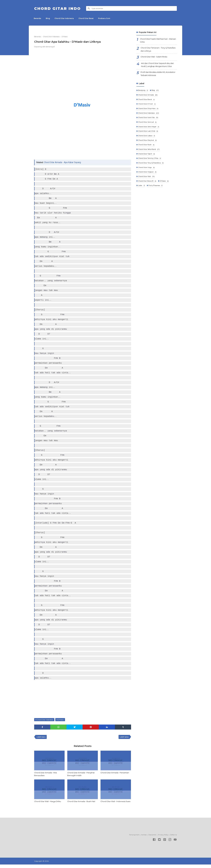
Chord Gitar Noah (146, 148)
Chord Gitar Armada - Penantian (116, 773)
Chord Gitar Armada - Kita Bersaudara (46, 775)
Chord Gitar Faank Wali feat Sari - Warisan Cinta (155, 41)
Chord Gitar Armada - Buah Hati (82, 802)
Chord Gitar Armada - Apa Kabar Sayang (63, 162)
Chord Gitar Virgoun (147, 176)
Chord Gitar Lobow (147, 139)
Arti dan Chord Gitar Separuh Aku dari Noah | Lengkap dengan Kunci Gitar (158, 66)
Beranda (38, 18)
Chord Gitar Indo (59, 8)
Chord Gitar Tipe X (146, 157)
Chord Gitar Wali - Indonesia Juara (114, 803)
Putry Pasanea (155, 190)
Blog (49, 18)
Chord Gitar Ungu (146, 171)
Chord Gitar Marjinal (147, 143)
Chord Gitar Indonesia (66, 18)
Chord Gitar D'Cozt (147, 106)
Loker (141, 190)
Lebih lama (124, 737)
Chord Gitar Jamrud (147, 125)
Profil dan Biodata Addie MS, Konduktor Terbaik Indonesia (154, 75)
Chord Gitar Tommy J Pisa (150, 162)
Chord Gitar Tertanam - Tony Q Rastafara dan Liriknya (155, 50)
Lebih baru (42, 737)
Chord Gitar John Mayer (149, 129)
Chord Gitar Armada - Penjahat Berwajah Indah (82, 775)
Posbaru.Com (107, 18)
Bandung (143, 92)
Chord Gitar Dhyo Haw (148, 111)
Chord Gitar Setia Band (149, 153)
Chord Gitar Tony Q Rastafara (151, 167)
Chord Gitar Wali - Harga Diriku (48, 802)
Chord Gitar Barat (89, 18)
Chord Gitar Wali (146, 181)
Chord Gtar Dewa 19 (147, 185)
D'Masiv (62, 720)
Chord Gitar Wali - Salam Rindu (155, 58)
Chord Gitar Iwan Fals (148, 120)
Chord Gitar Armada (148, 97)
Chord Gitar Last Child (148, 134)
